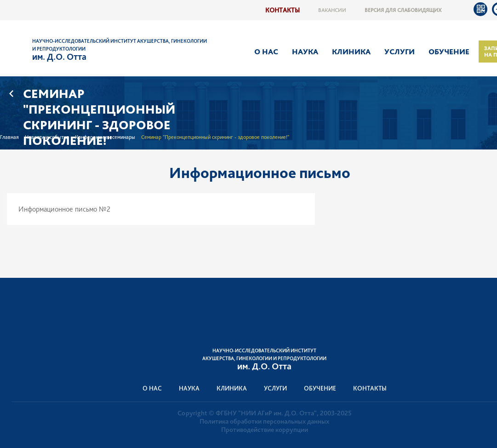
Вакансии (332, 10)
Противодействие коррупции (265, 430)
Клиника (351, 52)
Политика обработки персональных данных (264, 421)
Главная (9, 137)
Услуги (400, 52)
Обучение (449, 52)
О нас (266, 52)
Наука (305, 52)
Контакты (283, 10)
